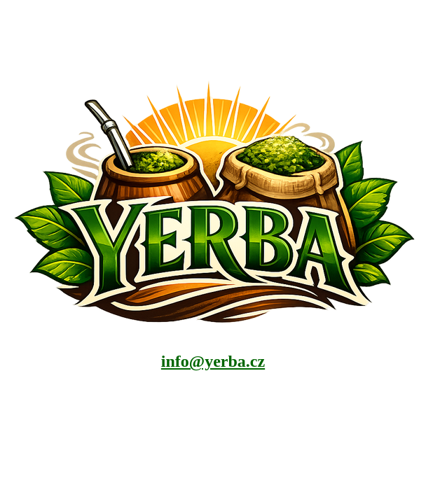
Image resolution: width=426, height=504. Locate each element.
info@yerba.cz (213, 361)
